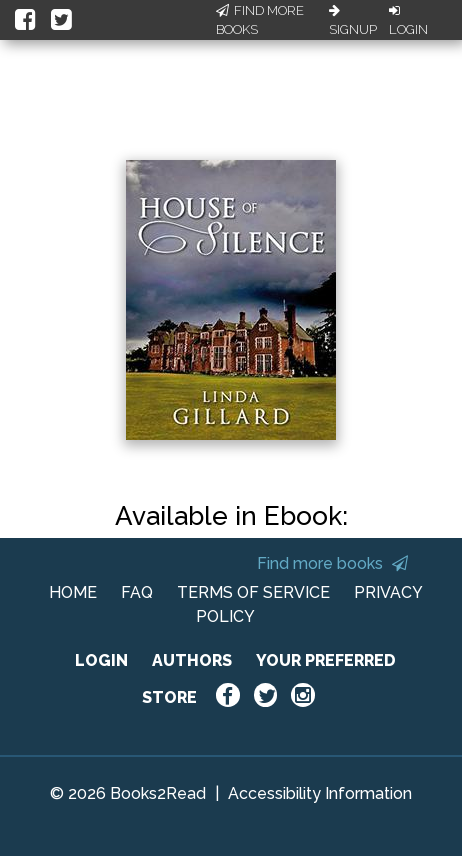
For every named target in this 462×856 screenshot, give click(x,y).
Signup (353, 21)
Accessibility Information (320, 793)
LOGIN (101, 660)
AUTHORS (192, 660)
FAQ (137, 592)
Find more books (332, 563)
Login (408, 21)
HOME (73, 592)
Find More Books (260, 20)
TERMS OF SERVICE (253, 592)
